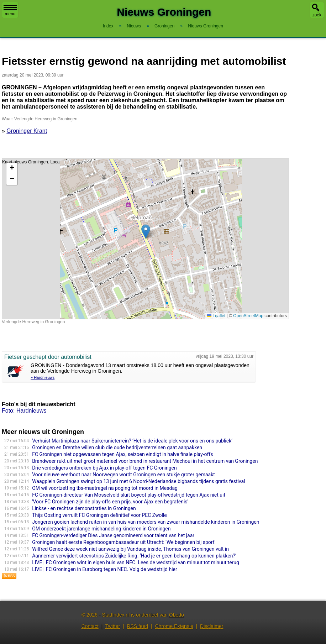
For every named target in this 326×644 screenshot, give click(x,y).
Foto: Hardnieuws (24, 411)
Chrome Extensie (174, 626)
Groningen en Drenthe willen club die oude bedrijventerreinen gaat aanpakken (117, 447)
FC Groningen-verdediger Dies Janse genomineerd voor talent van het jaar (113, 535)
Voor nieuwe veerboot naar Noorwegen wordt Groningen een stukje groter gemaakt (123, 475)
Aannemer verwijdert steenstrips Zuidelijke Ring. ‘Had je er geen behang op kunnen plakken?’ (134, 556)
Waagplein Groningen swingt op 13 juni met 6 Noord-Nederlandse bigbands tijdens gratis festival (138, 481)
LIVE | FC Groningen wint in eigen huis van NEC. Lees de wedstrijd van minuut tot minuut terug (136, 562)
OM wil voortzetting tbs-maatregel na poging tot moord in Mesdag (105, 488)
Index (108, 26)
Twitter (113, 626)
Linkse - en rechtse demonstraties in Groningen (84, 508)
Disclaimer (212, 626)
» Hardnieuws (43, 377)
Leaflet (216, 316)
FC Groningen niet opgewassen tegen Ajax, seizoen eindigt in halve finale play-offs (122, 454)
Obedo (177, 615)
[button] (146, 232)
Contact (90, 626)
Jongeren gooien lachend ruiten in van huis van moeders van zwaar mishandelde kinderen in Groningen (146, 522)
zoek (317, 15)
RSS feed (137, 626)
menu (10, 11)
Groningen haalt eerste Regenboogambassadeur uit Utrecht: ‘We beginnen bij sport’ (124, 542)
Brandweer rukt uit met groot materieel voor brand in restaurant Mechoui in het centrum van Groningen (145, 461)
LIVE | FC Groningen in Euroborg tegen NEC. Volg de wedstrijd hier (105, 569)
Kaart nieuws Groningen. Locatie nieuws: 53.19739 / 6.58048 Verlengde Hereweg (144, 239)
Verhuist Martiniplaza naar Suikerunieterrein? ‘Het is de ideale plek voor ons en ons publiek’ (132, 441)
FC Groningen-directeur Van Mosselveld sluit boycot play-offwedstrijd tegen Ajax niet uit (129, 495)
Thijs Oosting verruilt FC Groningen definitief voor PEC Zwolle (99, 515)
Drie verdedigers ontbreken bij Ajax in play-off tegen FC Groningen (104, 468)
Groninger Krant (27, 131)
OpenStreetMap (248, 316)
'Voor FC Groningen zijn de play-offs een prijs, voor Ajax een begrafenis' (110, 502)
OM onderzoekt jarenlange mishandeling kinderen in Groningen (101, 529)
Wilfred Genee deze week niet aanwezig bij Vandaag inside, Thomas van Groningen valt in (130, 549)
